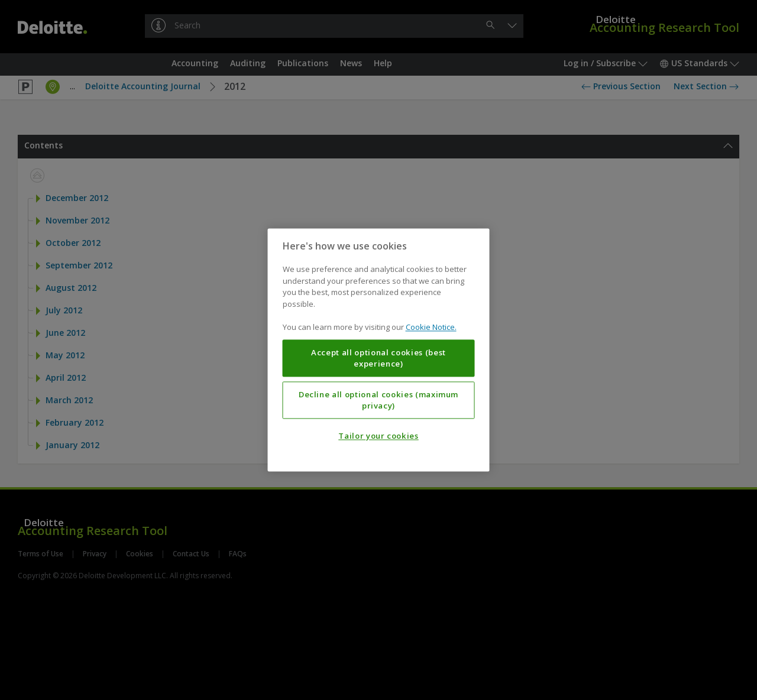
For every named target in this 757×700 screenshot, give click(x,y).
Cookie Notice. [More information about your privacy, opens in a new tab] (431, 328)
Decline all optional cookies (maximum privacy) (378, 400)
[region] (379, 350)
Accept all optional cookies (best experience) (378, 358)
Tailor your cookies (378, 436)
